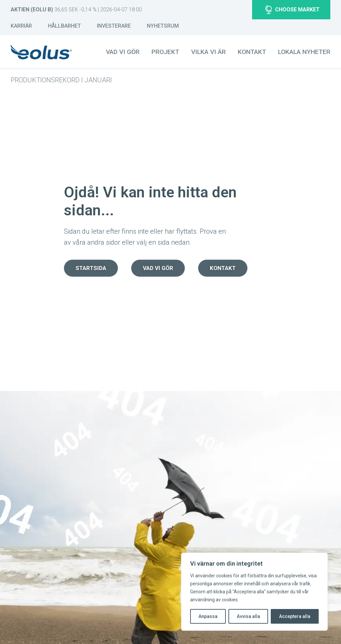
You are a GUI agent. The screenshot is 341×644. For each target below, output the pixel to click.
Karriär (21, 26)
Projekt (165, 52)
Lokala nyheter (304, 52)
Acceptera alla (295, 616)
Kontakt (252, 52)
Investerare (114, 26)
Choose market (293, 10)
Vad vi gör (123, 52)
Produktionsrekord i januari (61, 80)
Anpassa (208, 616)
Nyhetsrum (163, 26)
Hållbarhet (64, 26)
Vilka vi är (208, 52)
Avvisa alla (248, 616)
